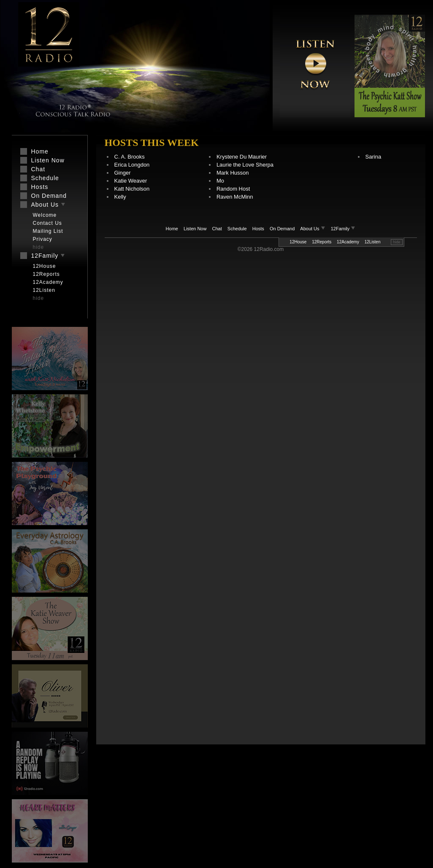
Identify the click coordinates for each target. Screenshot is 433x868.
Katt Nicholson (132, 189)
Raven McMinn (235, 197)
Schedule (237, 229)
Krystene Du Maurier (242, 157)
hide (396, 242)
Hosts (258, 229)
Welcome (45, 215)
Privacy (43, 239)
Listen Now (195, 229)
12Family (343, 229)
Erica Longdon (132, 165)
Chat (217, 229)
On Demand (282, 229)
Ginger (123, 173)
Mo (220, 181)
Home (172, 229)
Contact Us (47, 223)
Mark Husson (233, 173)
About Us (313, 229)
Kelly (120, 197)
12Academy (348, 242)
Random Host (233, 189)
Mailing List (48, 231)
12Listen (373, 242)
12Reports (322, 242)
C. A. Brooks (130, 157)
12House (298, 242)
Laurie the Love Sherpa (245, 165)
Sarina (373, 157)
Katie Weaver (131, 181)
